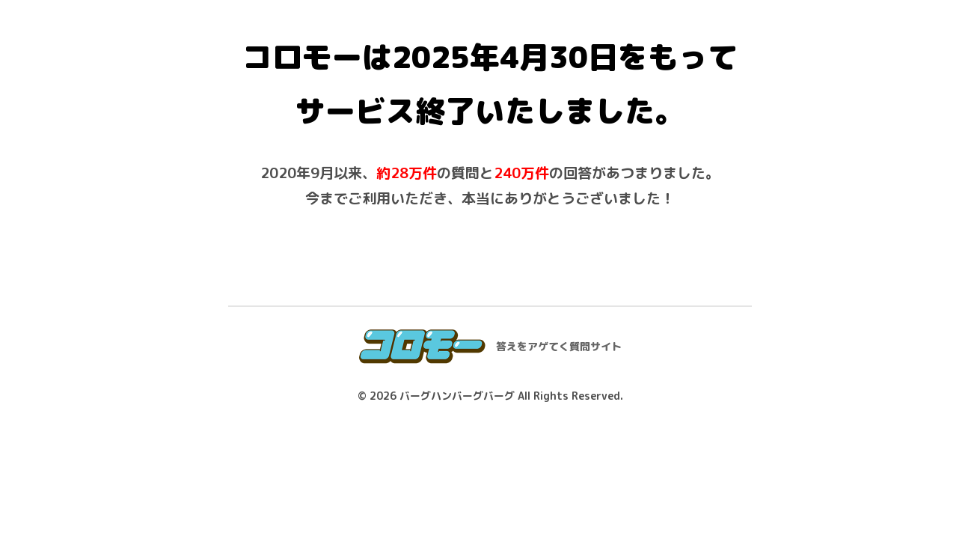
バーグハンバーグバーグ (457, 396)
